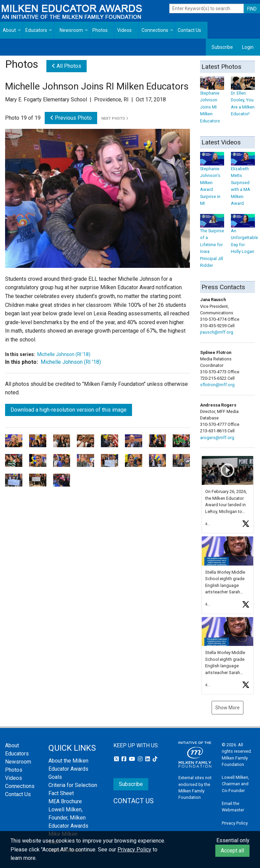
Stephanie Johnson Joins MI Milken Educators (212, 102)
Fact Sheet (61, 793)
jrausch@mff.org (217, 332)
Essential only (233, 840)
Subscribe (222, 47)
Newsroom (71, 30)
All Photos (67, 66)
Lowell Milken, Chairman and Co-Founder (235, 784)
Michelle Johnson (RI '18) (64, 354)
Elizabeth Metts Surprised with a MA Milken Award (243, 181)
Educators (36, 30)
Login (248, 47)
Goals (55, 777)
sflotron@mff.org (217, 385)
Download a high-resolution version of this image (69, 410)
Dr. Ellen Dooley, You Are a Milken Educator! (243, 98)
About (9, 30)
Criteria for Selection (73, 785)
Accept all (232, 851)
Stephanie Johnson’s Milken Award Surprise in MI (212, 181)
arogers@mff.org (217, 438)
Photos (100, 30)
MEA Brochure (65, 801)
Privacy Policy (235, 823)
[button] (227, 495)
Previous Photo (71, 118)
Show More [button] (227, 708)
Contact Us (189, 30)
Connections (155, 30)
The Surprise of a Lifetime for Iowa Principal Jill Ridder (212, 243)
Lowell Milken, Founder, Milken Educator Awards (68, 818)
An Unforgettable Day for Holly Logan (244, 236)
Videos (124, 30)
